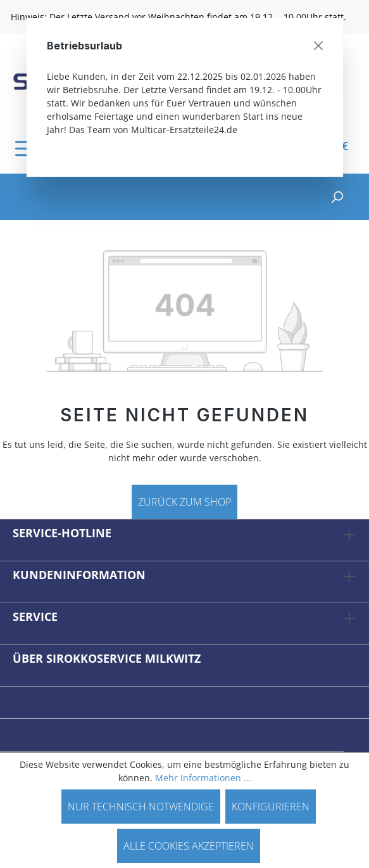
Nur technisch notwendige (141, 807)
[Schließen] (318, 46)
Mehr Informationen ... (203, 778)
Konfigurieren (271, 807)
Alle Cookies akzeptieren (189, 846)
